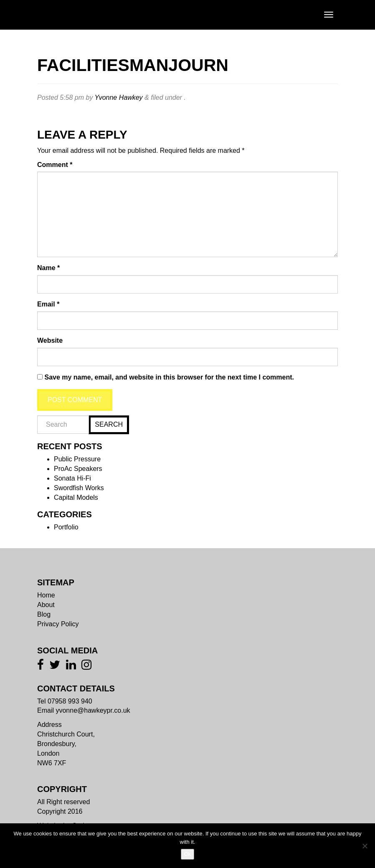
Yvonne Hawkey (119, 97)
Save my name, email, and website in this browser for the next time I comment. (169, 377)
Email (48, 304)
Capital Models (76, 497)
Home (46, 595)
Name (48, 268)
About (46, 605)
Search (109, 424)
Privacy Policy (58, 624)
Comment (55, 165)
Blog (44, 614)
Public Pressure (77, 459)
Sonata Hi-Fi (72, 478)
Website (50, 340)
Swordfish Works (79, 488)
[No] (365, 846)
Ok (188, 854)
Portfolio (66, 527)
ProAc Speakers (78, 469)
